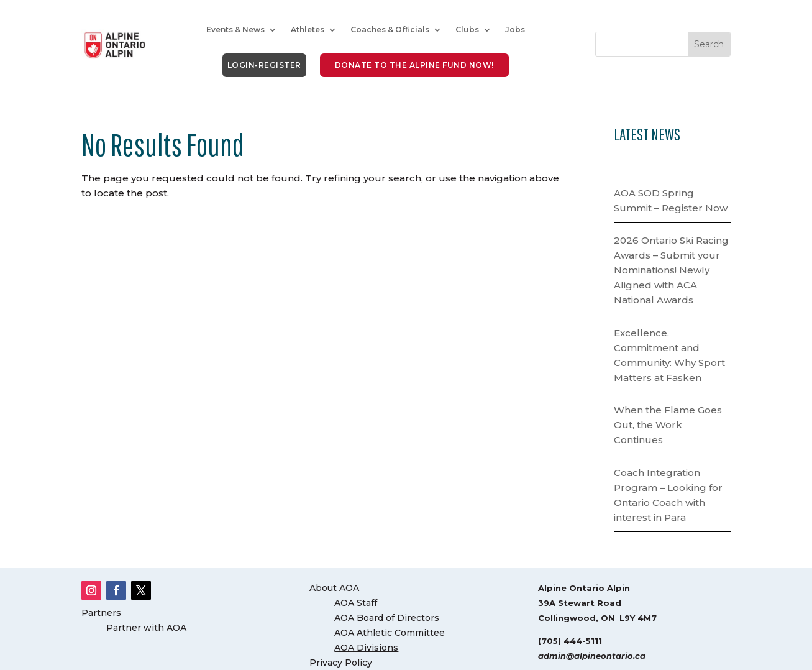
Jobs (515, 30)
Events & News (235, 30)
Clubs (467, 30)
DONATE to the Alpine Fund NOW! (414, 65)
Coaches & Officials (390, 30)
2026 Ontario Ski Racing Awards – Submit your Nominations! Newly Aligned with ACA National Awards (671, 270)
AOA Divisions (366, 648)
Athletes (308, 30)
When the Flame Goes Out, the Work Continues (668, 425)
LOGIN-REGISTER (264, 65)
